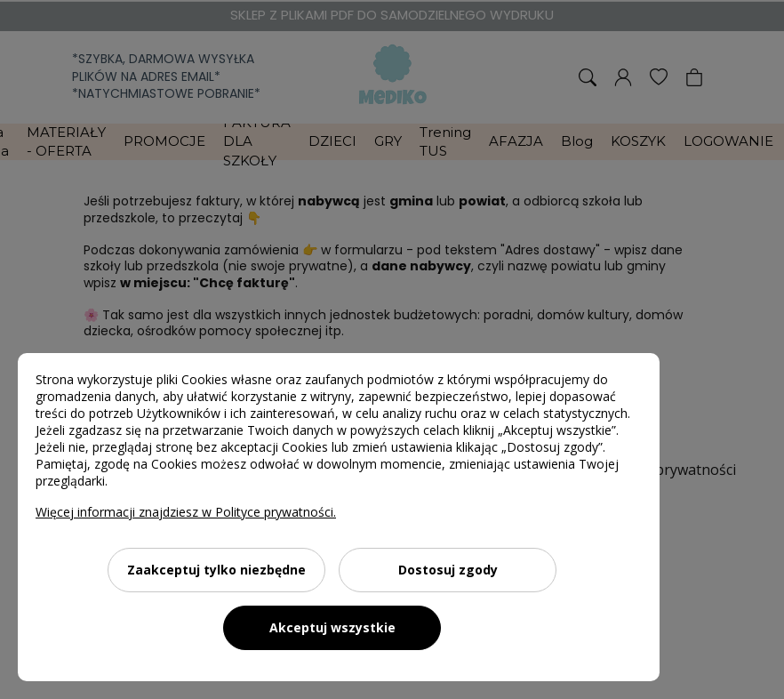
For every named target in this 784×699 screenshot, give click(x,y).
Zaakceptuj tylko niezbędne (216, 570)
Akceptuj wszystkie (332, 627)
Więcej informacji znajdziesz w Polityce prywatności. (186, 512)
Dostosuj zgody (448, 570)
